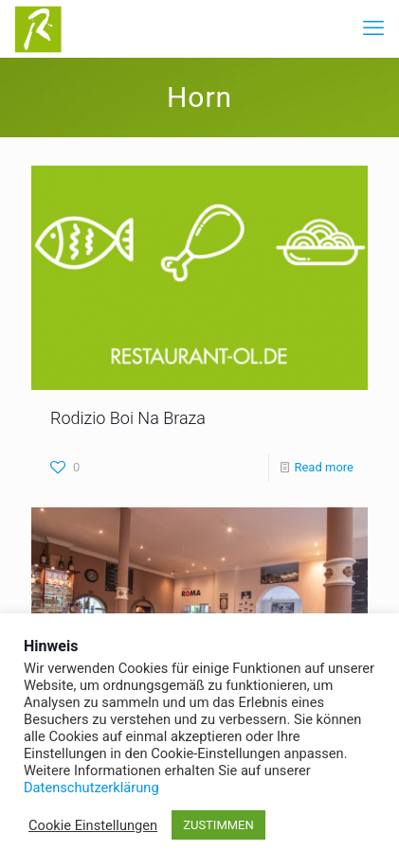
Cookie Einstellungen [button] (93, 825)
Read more (324, 467)
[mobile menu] (373, 28)
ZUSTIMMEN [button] (218, 825)
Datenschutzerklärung (91, 788)
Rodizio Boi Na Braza (128, 418)
